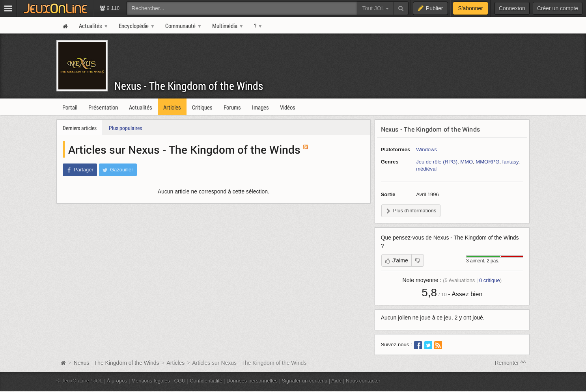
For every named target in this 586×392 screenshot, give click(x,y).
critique (490, 280)
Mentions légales (151, 381)
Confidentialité (206, 381)
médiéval (426, 169)
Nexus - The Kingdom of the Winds (189, 86)
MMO (467, 162)
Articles (175, 363)
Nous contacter (363, 381)
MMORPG (487, 162)
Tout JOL (375, 8)
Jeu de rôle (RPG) (437, 162)
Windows (426, 150)
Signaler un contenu (304, 381)
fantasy (510, 162)
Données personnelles (252, 381)
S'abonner (470, 8)
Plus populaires (125, 128)
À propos (117, 381)
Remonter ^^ (510, 363)
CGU (180, 381)
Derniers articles (80, 128)
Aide (336, 381)
